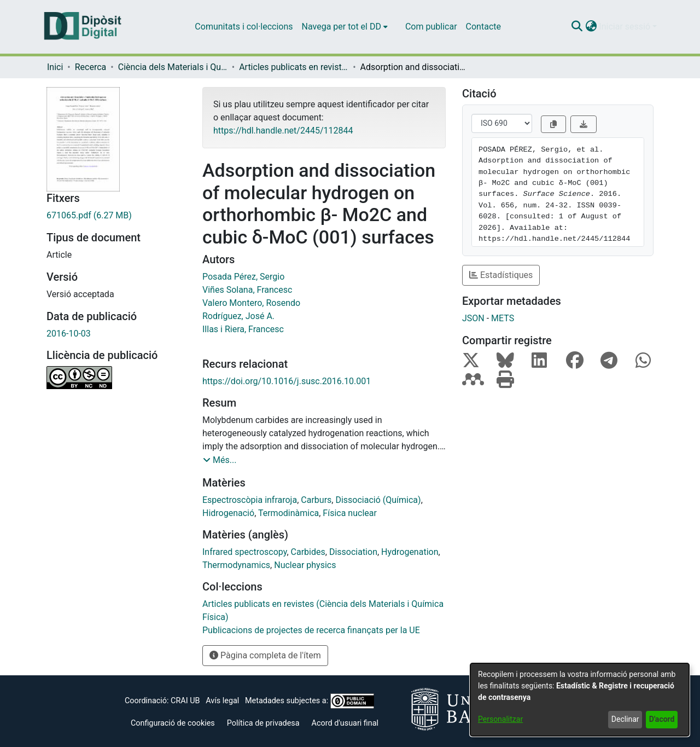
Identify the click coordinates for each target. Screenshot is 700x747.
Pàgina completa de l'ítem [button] (265, 655)
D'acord (662, 719)
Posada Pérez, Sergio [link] (243, 277)
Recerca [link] (91, 67)
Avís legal (222, 701)
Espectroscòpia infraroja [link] (250, 500)
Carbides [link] (308, 552)
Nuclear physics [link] (305, 565)
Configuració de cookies (173, 723)
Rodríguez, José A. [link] (238, 316)
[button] (577, 27)
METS (503, 318)
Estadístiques (501, 275)
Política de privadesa (263, 723)
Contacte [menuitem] (483, 27)
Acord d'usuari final (345, 723)
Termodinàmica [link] (288, 513)
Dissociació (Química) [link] (378, 500)
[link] (116, 216)
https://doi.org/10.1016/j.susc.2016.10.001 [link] (287, 381)
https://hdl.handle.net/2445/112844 (283, 131)
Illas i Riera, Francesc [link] (243, 329)
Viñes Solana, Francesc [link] (247, 290)
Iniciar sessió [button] (626, 27)
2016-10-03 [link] (69, 334)
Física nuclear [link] (350, 513)
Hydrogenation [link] (410, 552)
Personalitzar (500, 719)
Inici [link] (55, 67)
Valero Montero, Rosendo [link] (251, 303)
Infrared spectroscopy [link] (244, 552)
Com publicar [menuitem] (431, 27)
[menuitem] (345, 27)
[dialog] (580, 700)
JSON (473, 318)
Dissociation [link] (353, 552)
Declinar (625, 719)
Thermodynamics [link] (236, 565)
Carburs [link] (316, 500)
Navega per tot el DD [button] (342, 27)
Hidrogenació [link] (228, 513)
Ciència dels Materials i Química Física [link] (173, 67)
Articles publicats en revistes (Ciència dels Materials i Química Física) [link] (294, 67)
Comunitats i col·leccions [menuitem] (244, 27)
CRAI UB (185, 701)
